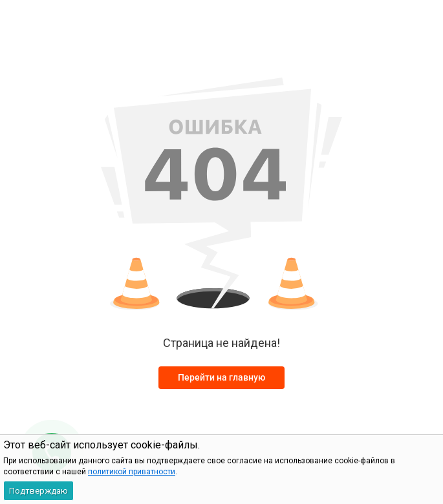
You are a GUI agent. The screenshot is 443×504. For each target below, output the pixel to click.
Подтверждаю (38, 491)
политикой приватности (132, 472)
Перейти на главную (221, 377)
